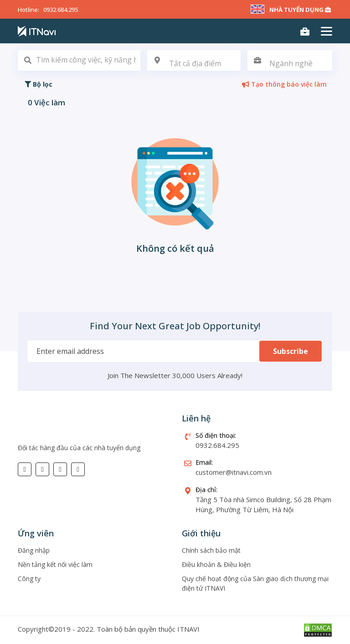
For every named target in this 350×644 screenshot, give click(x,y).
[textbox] (194, 64)
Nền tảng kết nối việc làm (55, 564)
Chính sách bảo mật (211, 550)
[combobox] (194, 60)
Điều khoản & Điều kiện (216, 564)
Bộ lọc (39, 84)
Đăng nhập (34, 550)
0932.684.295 (61, 10)
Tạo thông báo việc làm (284, 84)
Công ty (29, 579)
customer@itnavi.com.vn (234, 472)
